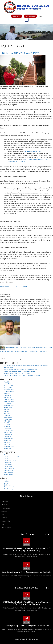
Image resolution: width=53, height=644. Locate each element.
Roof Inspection (9, 471)
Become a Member (30, 16)
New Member (8, 465)
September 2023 (9, 405)
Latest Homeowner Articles (39, 348)
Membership (8, 463)
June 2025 (7, 394)
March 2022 (8, 429)
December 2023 (9, 400)
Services (4, 511)
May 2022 (7, 425)
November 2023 (9, 402)
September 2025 (9, 392)
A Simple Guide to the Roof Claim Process (17, 373)
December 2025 (9, 390)
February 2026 (8, 386)
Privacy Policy (6, 521)
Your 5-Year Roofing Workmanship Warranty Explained (20, 370)
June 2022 (7, 423)
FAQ (5, 455)
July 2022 (7, 421)
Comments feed (9, 487)
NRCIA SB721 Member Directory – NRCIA (14, 287)
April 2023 (7, 415)
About (3, 515)
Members (5, 505)
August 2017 (8, 448)
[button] (46, 534)
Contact (4, 518)
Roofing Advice (8, 473)
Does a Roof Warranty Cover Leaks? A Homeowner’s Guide (22, 375)
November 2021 (9, 435)
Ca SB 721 (26, 351)
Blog (3, 524)
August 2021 (8, 441)
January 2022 (8, 433)
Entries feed (8, 485)
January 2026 (8, 388)
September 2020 (9, 446)
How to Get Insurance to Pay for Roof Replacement (19, 371)
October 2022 (8, 417)
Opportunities (8, 467)
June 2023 (7, 411)
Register (6, 481)
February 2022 (8, 431)
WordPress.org (8, 489)
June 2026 (7, 382)
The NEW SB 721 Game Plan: (20, 53)
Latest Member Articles (11, 459)
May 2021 (7, 444)
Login (40, 16)
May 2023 (7, 413)
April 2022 (7, 427)
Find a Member (17, 16)
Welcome (4, 501)
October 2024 (8, 396)
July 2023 (7, 409)
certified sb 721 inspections (38, 351)
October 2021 (8, 437)
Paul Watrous (9, 348)
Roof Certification (9, 469)
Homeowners (6, 508)
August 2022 (8, 419)
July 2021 (7, 442)
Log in (6, 483)
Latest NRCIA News (17, 351)
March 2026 (8, 384)
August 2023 (8, 407)
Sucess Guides (8, 474)
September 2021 (9, 439)
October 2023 (8, 403)
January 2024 (8, 398)
